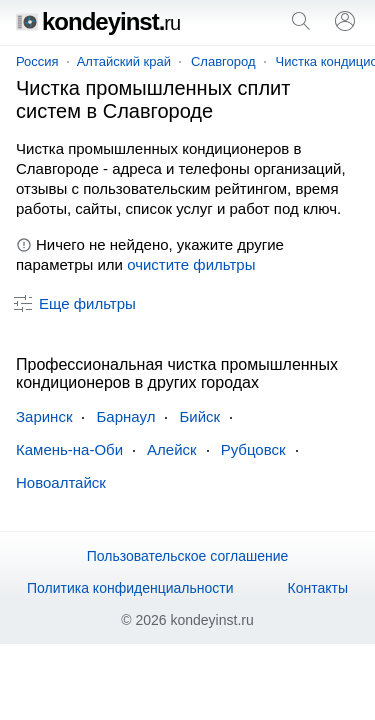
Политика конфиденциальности (130, 588)
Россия (37, 61)
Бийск (199, 416)
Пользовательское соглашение (188, 556)
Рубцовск (253, 449)
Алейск (172, 449)
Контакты (318, 588)
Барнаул (125, 416)
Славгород (223, 61)
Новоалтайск (61, 482)
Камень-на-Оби (69, 449)
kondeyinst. (98, 21)
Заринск (44, 416)
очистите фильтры (191, 264)
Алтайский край (124, 61)
